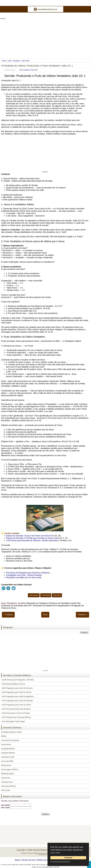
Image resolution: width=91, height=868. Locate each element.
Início (45, 615)
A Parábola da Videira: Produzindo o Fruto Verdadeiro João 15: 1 (37, 66)
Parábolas (16, 61)
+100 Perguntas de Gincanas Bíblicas (16, 717)
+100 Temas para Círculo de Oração (16, 713)
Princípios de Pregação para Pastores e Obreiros (28, 573)
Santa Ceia (6, 778)
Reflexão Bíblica (8, 774)
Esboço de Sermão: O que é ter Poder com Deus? (29, 536)
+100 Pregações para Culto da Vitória (16, 705)
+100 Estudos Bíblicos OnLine (13, 684)
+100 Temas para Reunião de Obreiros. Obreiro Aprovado (32, 540)
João (10, 61)
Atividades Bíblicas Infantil (11, 732)
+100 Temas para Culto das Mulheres (16, 709)
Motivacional (6, 765)
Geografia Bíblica (8, 749)
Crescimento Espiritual (10, 740)
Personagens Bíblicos (10, 769)
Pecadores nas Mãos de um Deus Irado (24, 577)
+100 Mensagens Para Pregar (13, 721)
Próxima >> (82, 615)
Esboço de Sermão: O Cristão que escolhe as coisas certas (33, 538)
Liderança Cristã (8, 757)
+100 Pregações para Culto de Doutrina (17, 688)
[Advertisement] (45, 38)
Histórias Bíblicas (8, 753)
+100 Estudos (46, 595)
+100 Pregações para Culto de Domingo (17, 701)
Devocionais (6, 744)
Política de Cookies (45, 860)
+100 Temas (57, 595)
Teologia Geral (7, 782)
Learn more (55, 853)
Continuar (68, 858)
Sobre (17, 860)
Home (4, 61)
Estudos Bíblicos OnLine (44, 850)
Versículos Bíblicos (9, 786)
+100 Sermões (34, 595)
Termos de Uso (28, 860)
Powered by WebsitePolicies (60, 862)
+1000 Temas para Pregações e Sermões (18, 680)
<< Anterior (8, 615)
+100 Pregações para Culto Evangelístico (18, 696)
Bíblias (4, 736)
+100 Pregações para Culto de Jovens (16, 692)
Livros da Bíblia (7, 761)
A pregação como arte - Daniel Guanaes (24, 575)
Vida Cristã (25, 61)
